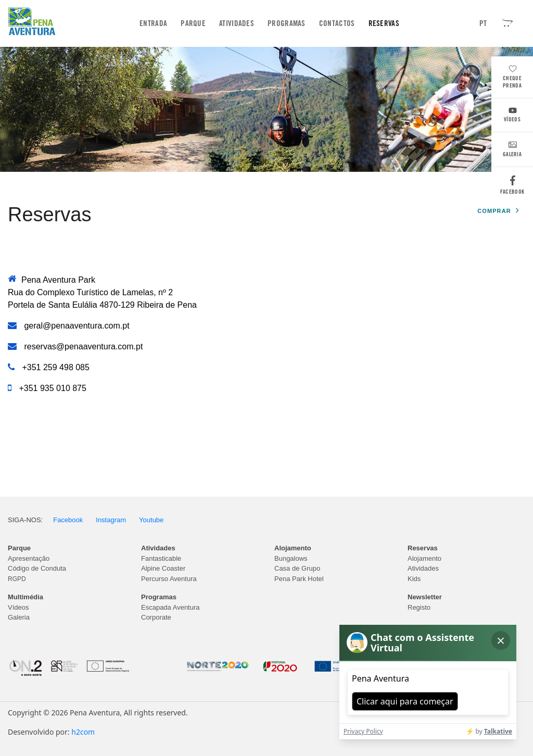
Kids (414, 579)
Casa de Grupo (297, 568)
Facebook (512, 188)
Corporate (156, 617)
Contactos (337, 23)
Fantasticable (161, 558)
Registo (419, 607)
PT (483, 23)
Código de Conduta (37, 568)
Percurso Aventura (169, 579)
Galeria (512, 151)
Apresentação (29, 558)
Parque (193, 23)
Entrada (155, 23)
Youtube (151, 520)
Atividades (237, 23)
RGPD (17, 579)
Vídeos (512, 116)
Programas (287, 23)
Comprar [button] (498, 211)
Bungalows (291, 558)
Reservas (384, 23)
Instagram (111, 520)
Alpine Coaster (163, 568)
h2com (83, 732)
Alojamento (424, 558)
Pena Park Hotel (299, 579)
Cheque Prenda (512, 78)
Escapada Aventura (170, 607)
